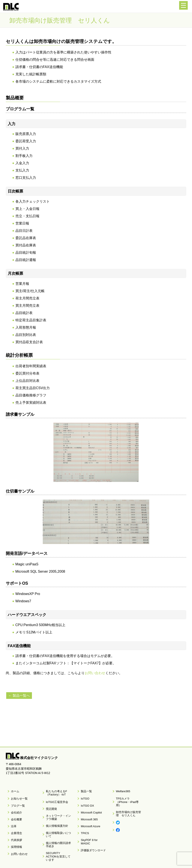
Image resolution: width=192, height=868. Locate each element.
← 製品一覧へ (20, 696)
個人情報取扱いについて (59, 822)
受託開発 (50, 804)
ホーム (13, 790)
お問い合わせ (95, 673)
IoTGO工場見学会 (55, 799)
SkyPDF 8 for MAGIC (92, 827)
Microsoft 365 (87, 811)
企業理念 (15, 821)
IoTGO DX (86, 801)
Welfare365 (121, 790)
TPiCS (83, 821)
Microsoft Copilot (89, 806)
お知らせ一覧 (17, 796)
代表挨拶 (15, 827)
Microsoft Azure (89, 816)
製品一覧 (85, 790)
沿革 (12, 816)
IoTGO (84, 796)
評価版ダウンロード (91, 832)
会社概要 (15, 811)
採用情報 (15, 832)
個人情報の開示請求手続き (59, 829)
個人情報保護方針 (55, 817)
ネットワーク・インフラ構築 (59, 810)
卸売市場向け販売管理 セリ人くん (129, 806)
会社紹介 (15, 806)
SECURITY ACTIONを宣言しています (57, 837)
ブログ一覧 (16, 801)
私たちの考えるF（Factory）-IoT (54, 792)
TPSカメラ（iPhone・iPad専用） (128, 797)
